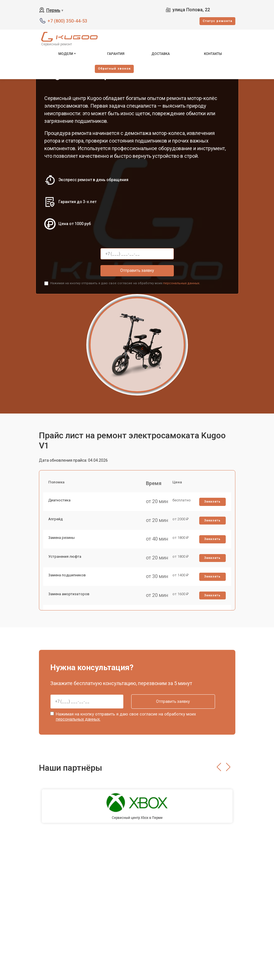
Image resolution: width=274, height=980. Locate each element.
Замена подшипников (68, 580)
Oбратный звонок (114, 69)
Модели (66, 54)
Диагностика (60, 502)
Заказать (212, 503)
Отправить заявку (137, 270)
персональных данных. (182, 283)
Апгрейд (56, 521)
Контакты (213, 54)
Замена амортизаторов (69, 599)
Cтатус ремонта (217, 21)
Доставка (161, 54)
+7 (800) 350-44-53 (67, 21)
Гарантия (116, 54)
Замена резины (62, 541)
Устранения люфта (65, 560)
